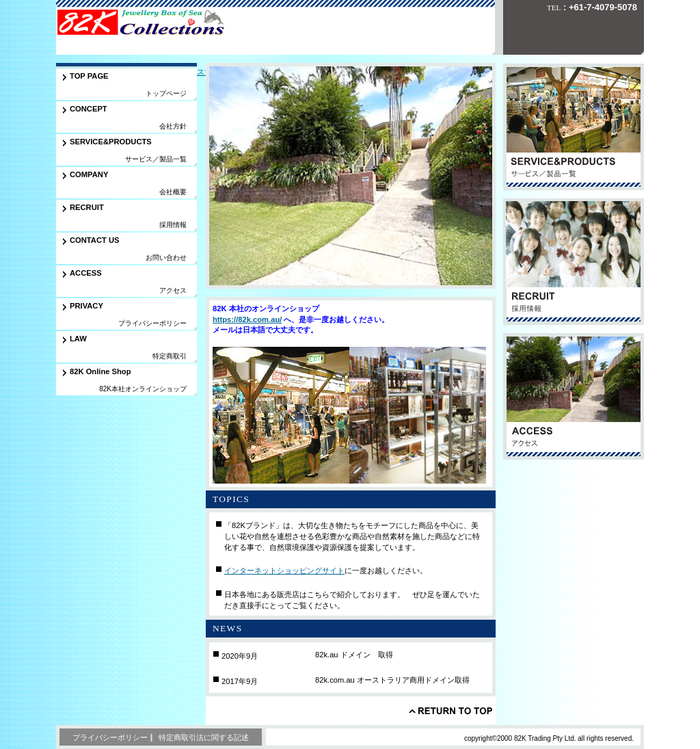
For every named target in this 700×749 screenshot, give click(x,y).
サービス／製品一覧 (574, 127)
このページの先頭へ (450, 711)
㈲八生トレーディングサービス (151, 23)
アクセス (574, 396)
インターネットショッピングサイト (284, 570)
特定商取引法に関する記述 (204, 737)
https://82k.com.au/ (247, 319)
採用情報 (574, 262)
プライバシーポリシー (110, 737)
